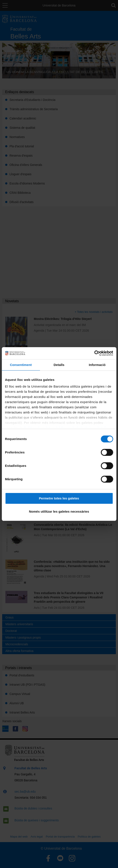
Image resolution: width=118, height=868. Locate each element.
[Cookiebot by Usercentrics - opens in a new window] (94, 353)
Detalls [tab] (59, 365)
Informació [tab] (97, 365)
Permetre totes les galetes (59, 498)
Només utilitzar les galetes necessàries (59, 511)
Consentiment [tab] (21, 365)
